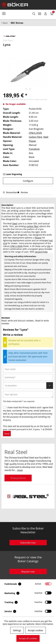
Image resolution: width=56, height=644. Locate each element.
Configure (28, 181)
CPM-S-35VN (35, 133)
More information (44, 624)
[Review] (28, 386)
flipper (38, 238)
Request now (28, 571)
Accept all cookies (28, 638)
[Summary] (28, 377)
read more (26, 219)
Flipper (32, 141)
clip (49, 246)
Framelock (34, 149)
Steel (46, 137)
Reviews (6, 318)
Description (7, 205)
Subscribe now (28, 543)
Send (7, 434)
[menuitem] (4, 13)
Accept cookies (35, 630)
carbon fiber (33, 226)
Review (22, 192)
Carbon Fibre (35, 137)
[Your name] (28, 369)
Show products (18, 478)
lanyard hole (41, 252)
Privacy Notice (29, 407)
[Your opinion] (28, 394)
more (20, 470)
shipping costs (24, 99)
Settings (17, 630)
